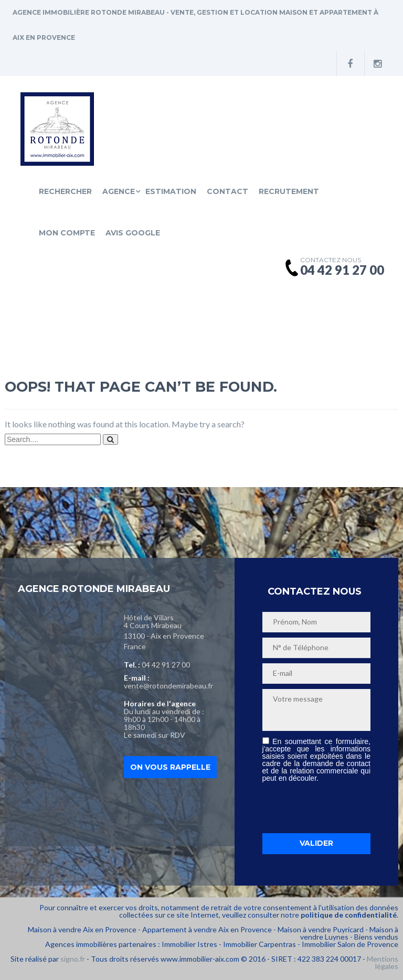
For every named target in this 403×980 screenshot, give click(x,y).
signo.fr (73, 959)
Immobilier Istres (189, 944)
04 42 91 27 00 (166, 665)
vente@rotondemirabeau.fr (168, 686)
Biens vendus (376, 937)
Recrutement (289, 191)
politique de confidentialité (349, 915)
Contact (227, 191)
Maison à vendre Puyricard (321, 929)
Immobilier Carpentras (259, 944)
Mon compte (67, 233)
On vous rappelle (170, 767)
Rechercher (65, 191)
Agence (119, 191)
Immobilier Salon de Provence (350, 944)
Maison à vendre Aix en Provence (82, 929)
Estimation (171, 191)
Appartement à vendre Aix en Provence (207, 929)
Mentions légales (383, 962)
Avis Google (133, 233)
